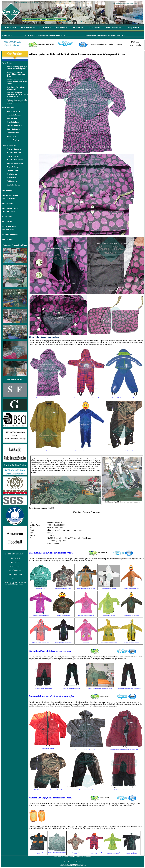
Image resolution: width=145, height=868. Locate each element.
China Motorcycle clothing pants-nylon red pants (124, 790)
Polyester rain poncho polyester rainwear (57, 853)
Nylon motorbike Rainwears (48, 748)
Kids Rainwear (12, 174)
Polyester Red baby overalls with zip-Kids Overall (94, 853)
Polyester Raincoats (14, 149)
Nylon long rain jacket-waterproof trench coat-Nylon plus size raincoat (17, 95)
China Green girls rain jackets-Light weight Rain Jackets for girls (113, 853)
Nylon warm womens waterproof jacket (41, 643)
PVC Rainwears (45, 28)
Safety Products (133, 28)
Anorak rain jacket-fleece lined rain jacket (86, 589)
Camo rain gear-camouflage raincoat (63, 589)
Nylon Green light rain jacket (109, 616)
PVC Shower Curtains (10, 195)
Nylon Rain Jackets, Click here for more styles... (51, 553)
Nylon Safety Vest (13, 133)
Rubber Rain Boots (9, 226)
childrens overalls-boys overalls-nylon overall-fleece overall (17, 82)
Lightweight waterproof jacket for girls (86, 616)
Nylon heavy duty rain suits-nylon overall (48, 450)
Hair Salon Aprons (13, 185)
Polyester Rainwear (28, 28)
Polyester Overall (13, 156)
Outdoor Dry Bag (13, 140)
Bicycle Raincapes (13, 129)
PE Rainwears (94, 28)
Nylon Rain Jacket (13, 111)
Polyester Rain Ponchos (15, 160)
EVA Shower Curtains (10, 208)
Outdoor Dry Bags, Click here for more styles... (51, 798)
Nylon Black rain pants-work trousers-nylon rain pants (129, 688)
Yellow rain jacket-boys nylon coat (132, 643)
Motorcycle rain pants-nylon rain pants (43, 688)
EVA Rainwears (62, 28)
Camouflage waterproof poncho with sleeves (76, 853)
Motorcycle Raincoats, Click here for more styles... (52, 696)
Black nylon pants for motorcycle (86, 790)
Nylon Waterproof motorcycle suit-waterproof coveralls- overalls (48, 790)
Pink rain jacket (86, 643)
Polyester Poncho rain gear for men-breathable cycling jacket (131, 853)
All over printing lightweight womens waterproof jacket (45, 35)
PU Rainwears (78, 28)
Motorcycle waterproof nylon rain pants (72, 688)
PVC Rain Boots (8, 230)
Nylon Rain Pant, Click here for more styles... (50, 651)
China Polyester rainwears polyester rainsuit (39, 853)
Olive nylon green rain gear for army (132, 616)
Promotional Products (114, 28)
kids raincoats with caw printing (109, 589)
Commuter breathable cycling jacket (132, 589)
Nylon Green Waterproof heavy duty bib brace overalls (100, 688)
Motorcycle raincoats (14, 126)
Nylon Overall (7, 35)
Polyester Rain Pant (14, 153)
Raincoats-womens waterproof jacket (41, 616)
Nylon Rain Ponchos (14, 115)
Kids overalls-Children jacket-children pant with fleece (105, 35)
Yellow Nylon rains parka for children (109, 643)
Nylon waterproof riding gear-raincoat (63, 643)
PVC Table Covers (8, 199)
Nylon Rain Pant (13, 122)
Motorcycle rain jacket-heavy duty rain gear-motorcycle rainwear (86, 749)
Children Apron (12, 181)
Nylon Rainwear (11, 28)
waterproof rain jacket (41, 589)
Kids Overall (11, 178)
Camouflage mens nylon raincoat (63, 616)
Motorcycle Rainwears (15, 163)
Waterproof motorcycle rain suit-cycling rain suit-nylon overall (17, 102)
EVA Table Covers (8, 212)
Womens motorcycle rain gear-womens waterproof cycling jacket (124, 749)
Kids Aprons (11, 136)
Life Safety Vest (12, 170)
